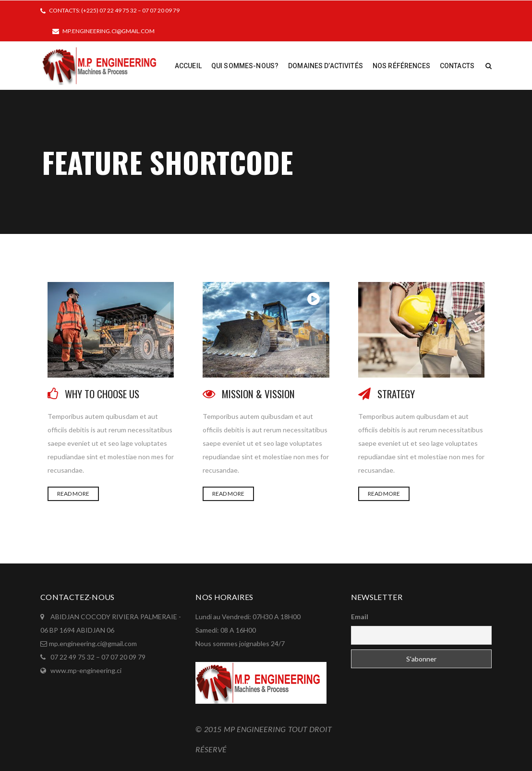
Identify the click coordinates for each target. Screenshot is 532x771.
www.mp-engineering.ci (86, 670)
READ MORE (73, 494)
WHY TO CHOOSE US (102, 394)
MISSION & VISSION (258, 394)
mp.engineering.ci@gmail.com (109, 31)
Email (360, 617)
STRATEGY (396, 394)
